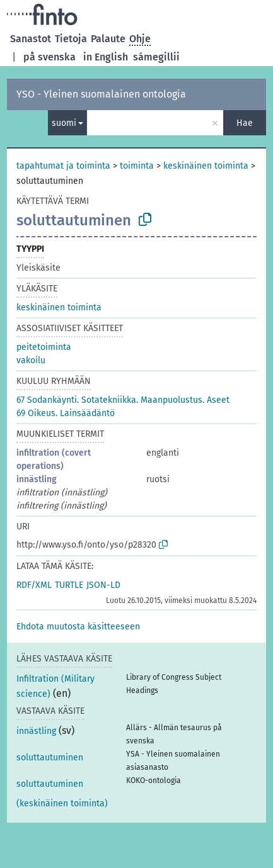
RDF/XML (34, 585)
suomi (64, 123)
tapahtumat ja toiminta (63, 166)
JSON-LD (103, 585)
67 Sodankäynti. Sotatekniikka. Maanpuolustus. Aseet (123, 400)
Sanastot (31, 39)
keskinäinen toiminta (206, 166)
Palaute (108, 39)
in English (106, 57)
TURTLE (69, 585)
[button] (78, 627)
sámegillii (156, 57)
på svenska (49, 57)
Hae (245, 123)
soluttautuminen (50, 758)
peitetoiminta (44, 347)
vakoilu (31, 360)
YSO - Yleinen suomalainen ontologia (101, 94)
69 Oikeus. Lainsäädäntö (66, 413)
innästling (37, 479)
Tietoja (71, 39)
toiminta (137, 166)
